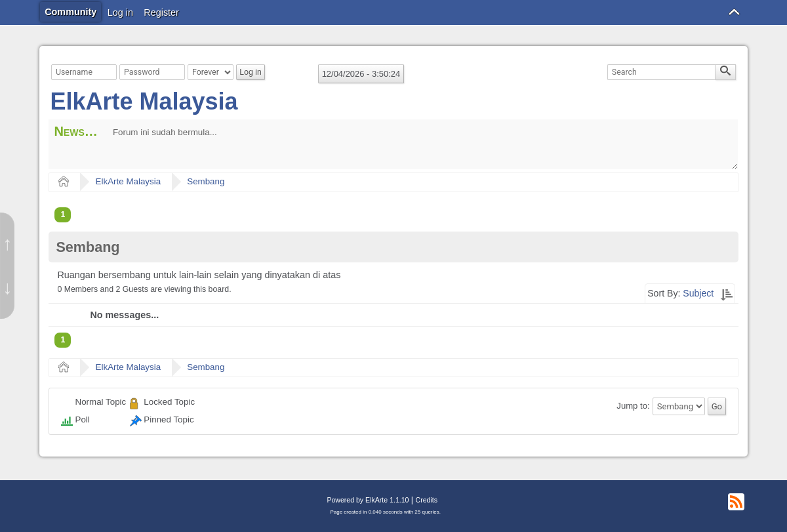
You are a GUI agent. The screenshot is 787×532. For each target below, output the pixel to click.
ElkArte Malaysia (144, 101)
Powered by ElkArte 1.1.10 (368, 500)
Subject (698, 293)
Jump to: (633, 406)
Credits (427, 500)
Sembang (206, 181)
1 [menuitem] (63, 215)
